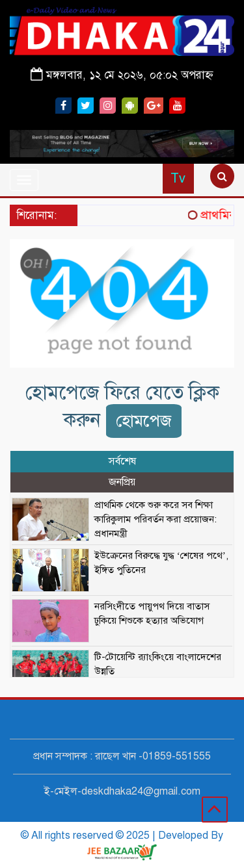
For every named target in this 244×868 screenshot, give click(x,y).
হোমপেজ (144, 421)
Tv (178, 178)
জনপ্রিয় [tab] (122, 482)
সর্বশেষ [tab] (122, 461)
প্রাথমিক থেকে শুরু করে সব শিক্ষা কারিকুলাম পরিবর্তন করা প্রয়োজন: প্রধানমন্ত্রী (156, 519)
